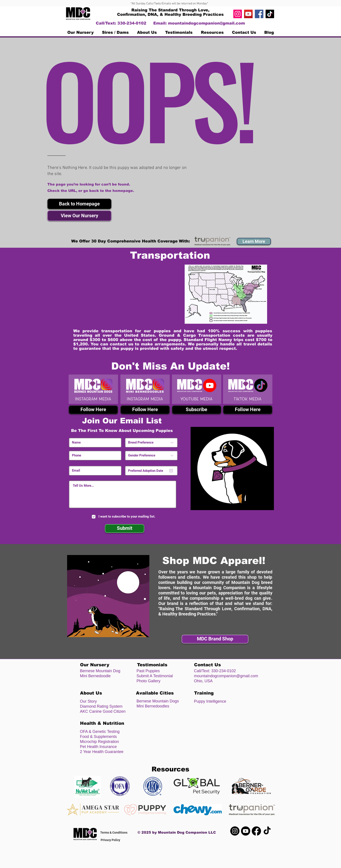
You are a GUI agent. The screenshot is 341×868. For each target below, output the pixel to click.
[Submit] (125, 529)
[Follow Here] (93, 410)
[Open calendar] (171, 471)
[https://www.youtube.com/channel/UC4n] (248, 14)
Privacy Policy (110, 840)
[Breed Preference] (151, 443)
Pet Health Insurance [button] (98, 747)
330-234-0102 (224, 671)
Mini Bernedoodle (95, 676)
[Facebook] (259, 14)
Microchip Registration (100, 742)
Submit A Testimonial (155, 676)
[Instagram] (238, 14)
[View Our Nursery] (79, 216)
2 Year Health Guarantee (102, 752)
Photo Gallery (149, 681)
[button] (79, 204)
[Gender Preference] (151, 456)
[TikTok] (270, 14)
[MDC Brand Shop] (215, 639)
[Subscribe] (197, 410)
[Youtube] (246, 831)
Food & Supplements (98, 737)
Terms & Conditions (114, 833)
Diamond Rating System (101, 706)
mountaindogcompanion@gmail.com (206, 23)
